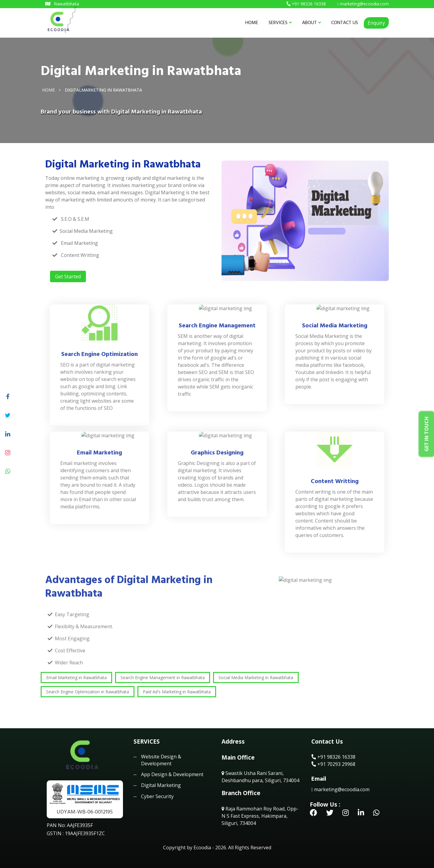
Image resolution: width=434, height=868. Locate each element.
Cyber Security (157, 796)
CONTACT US (345, 23)
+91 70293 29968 (333, 764)
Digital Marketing (161, 785)
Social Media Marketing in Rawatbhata (256, 678)
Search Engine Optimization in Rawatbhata (88, 692)
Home (49, 90)
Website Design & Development (161, 760)
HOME (252, 23)
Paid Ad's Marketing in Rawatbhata (177, 692)
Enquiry (376, 23)
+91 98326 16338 (333, 757)
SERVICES (280, 23)
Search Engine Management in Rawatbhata (163, 678)
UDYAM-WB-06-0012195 (85, 812)
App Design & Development (172, 774)
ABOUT (311, 23)
